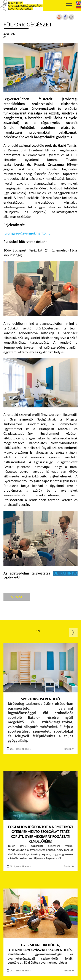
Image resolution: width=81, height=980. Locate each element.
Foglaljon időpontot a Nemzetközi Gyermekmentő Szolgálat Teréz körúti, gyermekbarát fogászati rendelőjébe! (40, 834)
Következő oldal (73, 633)
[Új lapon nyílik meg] (65, 19)
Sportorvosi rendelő (40, 699)
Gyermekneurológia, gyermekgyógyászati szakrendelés (40, 947)
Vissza (17, 597)
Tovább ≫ (69, 749)
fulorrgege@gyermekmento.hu (27, 233)
